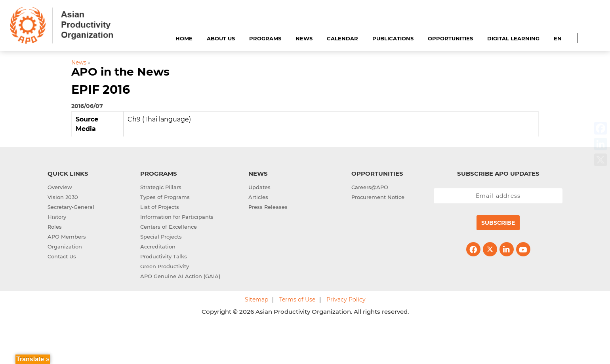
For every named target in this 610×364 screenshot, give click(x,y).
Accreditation (158, 246)
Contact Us (62, 256)
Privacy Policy (346, 300)
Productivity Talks (164, 256)
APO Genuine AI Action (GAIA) (180, 276)
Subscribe (498, 223)
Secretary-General (71, 207)
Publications (393, 38)
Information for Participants (177, 217)
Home (184, 38)
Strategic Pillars (161, 187)
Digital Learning (513, 38)
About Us (221, 38)
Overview (60, 187)
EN (558, 38)
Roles (55, 227)
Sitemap (256, 300)
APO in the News (120, 72)
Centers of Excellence (169, 227)
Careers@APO (370, 187)
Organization (65, 246)
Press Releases (268, 207)
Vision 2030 (63, 197)
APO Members (67, 237)
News (304, 38)
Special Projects (161, 237)
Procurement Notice (378, 197)
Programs (265, 38)
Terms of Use (297, 300)
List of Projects (160, 207)
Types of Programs (165, 197)
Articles (258, 197)
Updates (259, 187)
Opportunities (450, 38)
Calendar (342, 38)
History (57, 217)
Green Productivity (165, 266)
